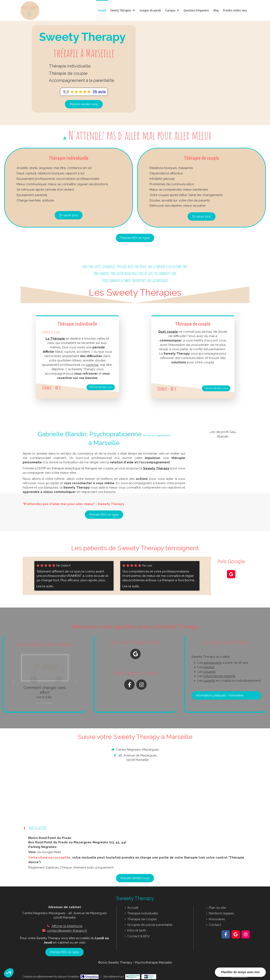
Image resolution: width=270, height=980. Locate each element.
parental (92, 365)
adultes (209, 667)
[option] (160, 576)
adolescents (213, 663)
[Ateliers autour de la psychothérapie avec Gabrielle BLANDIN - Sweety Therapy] (150, 10)
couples (209, 672)
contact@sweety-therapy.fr (67, 931)
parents (209, 681)
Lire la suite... (46, 586)
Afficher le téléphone (67, 926)
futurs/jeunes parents (219, 676)
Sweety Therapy (156, 468)
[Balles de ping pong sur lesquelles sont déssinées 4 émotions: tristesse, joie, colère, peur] (45, 668)
